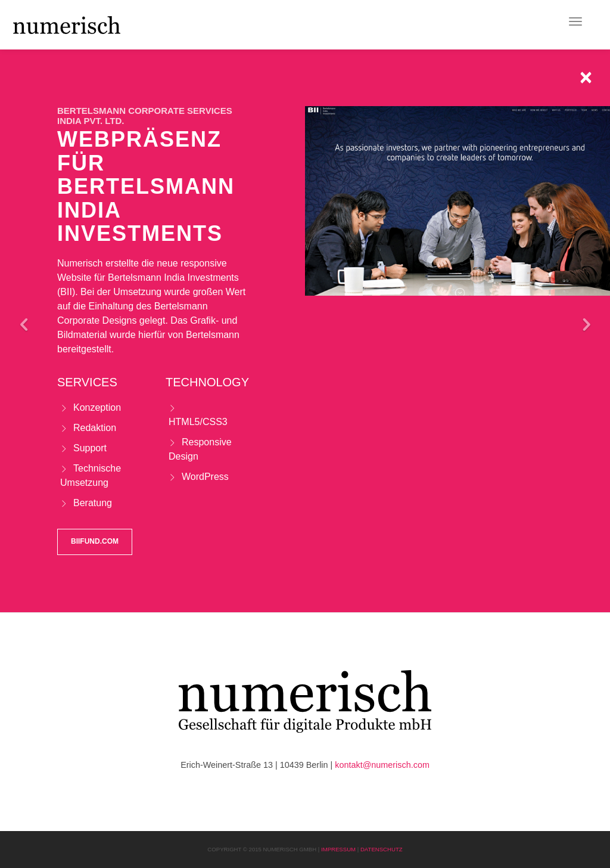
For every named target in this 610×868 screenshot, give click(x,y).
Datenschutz (382, 849)
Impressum (338, 849)
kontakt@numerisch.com (382, 765)
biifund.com (95, 541)
